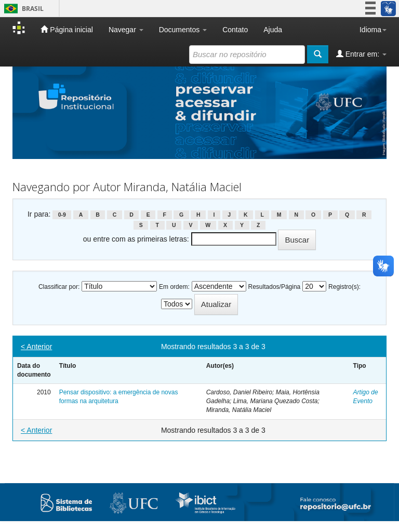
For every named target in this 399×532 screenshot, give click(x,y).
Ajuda (273, 30)
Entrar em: (361, 54)
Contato (235, 30)
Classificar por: (59, 287)
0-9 (62, 215)
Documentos (183, 30)
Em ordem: (174, 287)
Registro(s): (344, 287)
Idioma (373, 30)
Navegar (126, 30)
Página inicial (66, 29)
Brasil (22, 9)
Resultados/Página (275, 287)
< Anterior (36, 347)
